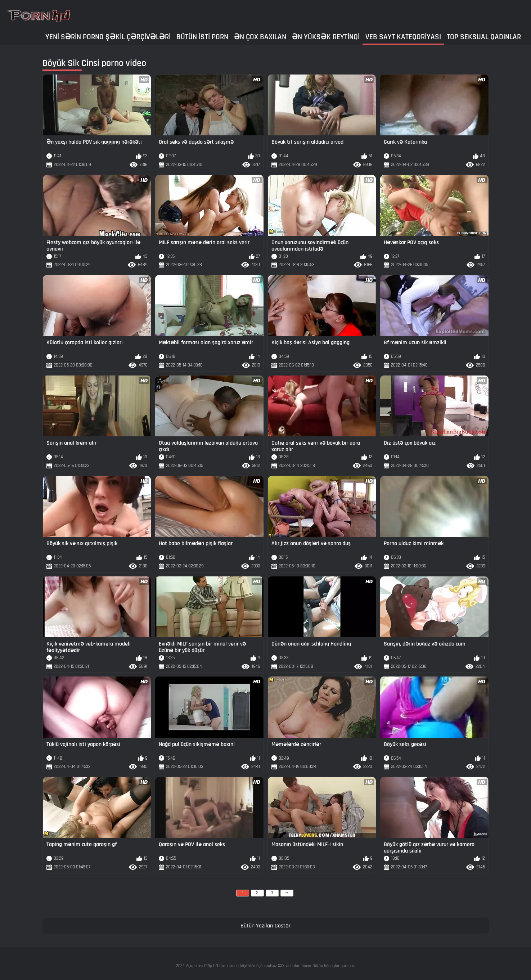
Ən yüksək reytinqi (326, 37)
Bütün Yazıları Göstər (265, 926)
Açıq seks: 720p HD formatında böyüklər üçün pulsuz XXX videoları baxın (249, 966)
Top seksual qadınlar (484, 37)
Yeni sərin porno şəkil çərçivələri (108, 37)
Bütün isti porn (202, 37)
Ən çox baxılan (260, 37)
